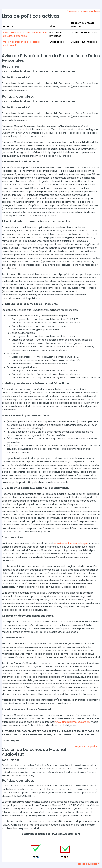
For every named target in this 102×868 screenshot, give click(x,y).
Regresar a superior (87, 746)
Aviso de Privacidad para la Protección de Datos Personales (25, 34)
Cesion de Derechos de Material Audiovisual (34, 752)
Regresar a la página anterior (84, 11)
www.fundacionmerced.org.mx (71, 543)
